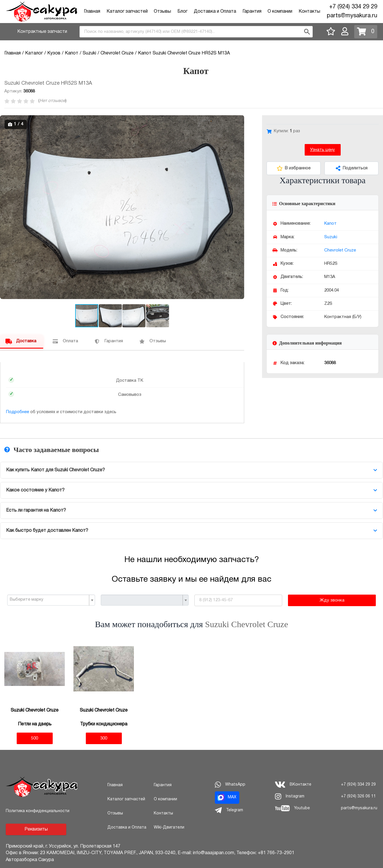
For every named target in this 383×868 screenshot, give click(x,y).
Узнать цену (323, 150)
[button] (239, 120)
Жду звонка (332, 600)
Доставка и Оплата (215, 12)
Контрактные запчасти (42, 32)
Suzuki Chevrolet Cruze (247, 624)
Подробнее (18, 412)
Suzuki (331, 237)
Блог (182, 12)
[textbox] (49, 600)
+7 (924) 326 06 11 (358, 796)
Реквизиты (36, 829)
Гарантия (252, 12)
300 (104, 738)
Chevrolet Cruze (340, 250)
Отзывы (162, 12)
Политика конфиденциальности (38, 811)
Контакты (309, 12)
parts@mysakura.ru (352, 16)
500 (35, 738)
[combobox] (196, 32)
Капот (330, 224)
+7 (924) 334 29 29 (353, 7)
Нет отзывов (52, 101)
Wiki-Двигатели (169, 828)
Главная (92, 12)
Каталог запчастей (127, 12)
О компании (280, 12)
